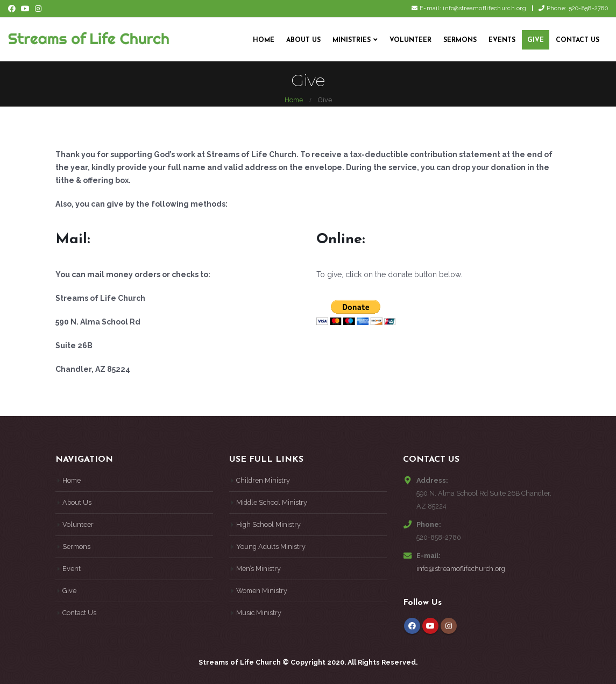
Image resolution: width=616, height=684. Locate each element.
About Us (303, 40)
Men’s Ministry (259, 569)
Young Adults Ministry (271, 547)
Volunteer (410, 40)
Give (536, 40)
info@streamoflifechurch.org (461, 569)
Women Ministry (262, 591)
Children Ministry (263, 480)
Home (264, 40)
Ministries (352, 40)
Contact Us (578, 40)
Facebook (412, 626)
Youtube (430, 626)
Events (502, 40)
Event (72, 569)
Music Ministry (259, 613)
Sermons (460, 40)
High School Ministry (268, 524)
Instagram (449, 626)
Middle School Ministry (272, 502)
